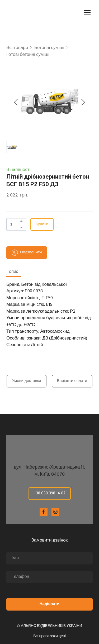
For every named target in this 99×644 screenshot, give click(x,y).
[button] (21, 221)
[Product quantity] (15, 224)
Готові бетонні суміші (28, 55)
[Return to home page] (36, 12)
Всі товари (17, 48)
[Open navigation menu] (87, 12)
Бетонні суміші (49, 48)
